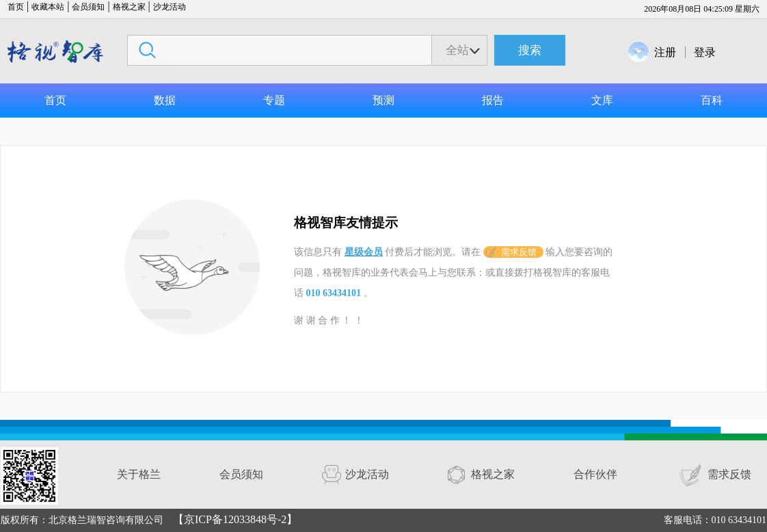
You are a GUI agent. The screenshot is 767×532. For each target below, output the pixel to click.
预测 (383, 100)
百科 (712, 100)
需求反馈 (519, 252)
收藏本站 (48, 7)
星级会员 (364, 252)
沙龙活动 (170, 7)
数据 (165, 100)
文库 (602, 100)
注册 (665, 52)
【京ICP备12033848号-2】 (235, 519)
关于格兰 (139, 474)
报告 (493, 100)
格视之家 (129, 7)
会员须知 (88, 7)
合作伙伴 (595, 474)
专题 (274, 100)
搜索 (530, 50)
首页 (16, 7)
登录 (705, 52)
